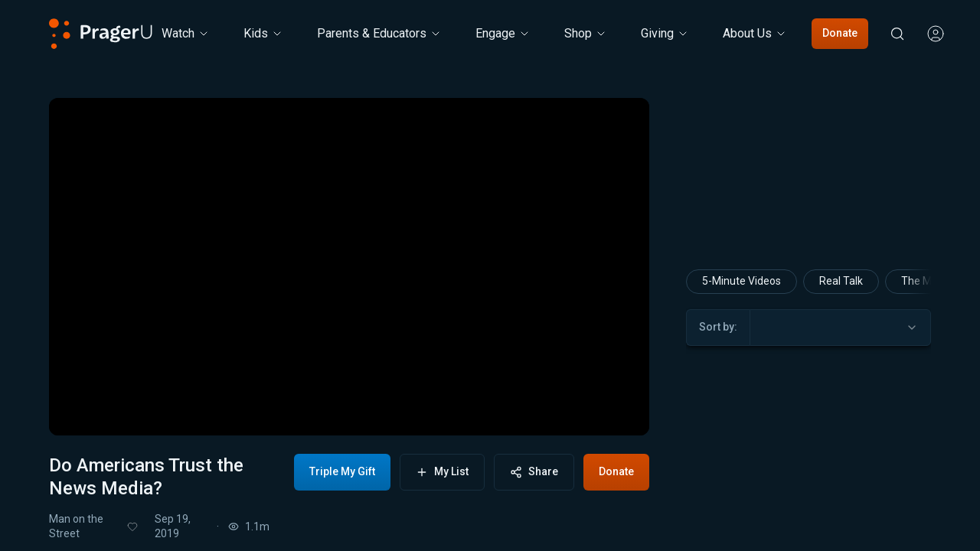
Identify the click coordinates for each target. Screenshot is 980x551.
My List (442, 472)
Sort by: (718, 327)
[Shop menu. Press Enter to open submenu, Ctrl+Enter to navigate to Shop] (586, 34)
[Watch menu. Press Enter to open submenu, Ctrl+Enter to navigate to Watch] (186, 34)
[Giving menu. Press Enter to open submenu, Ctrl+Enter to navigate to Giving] (665, 34)
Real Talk (841, 281)
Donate (840, 33)
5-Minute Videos (742, 281)
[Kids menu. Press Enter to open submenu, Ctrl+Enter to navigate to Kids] (263, 34)
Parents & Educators (379, 33)
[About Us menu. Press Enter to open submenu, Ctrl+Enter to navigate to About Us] (755, 34)
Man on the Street (76, 526)
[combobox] (840, 328)
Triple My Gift (342, 471)
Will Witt (808, 541)
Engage (503, 33)
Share (534, 472)
